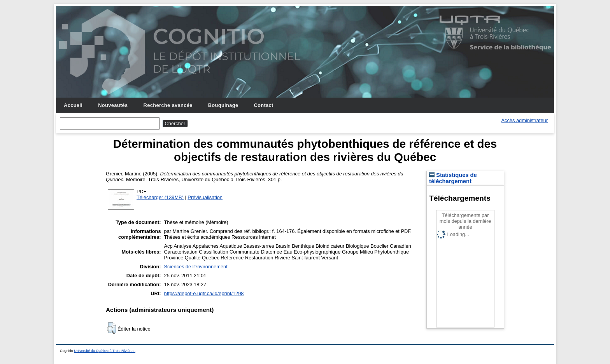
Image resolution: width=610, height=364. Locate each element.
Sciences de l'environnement (196, 267)
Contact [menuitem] (263, 105)
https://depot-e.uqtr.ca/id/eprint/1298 (204, 293)
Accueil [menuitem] (73, 105)
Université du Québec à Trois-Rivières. (105, 351)
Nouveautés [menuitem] (113, 105)
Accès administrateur (525, 120)
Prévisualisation (205, 197)
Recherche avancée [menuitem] (168, 105)
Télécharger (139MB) (160, 197)
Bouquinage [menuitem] (223, 105)
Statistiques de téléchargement (453, 178)
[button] (111, 328)
